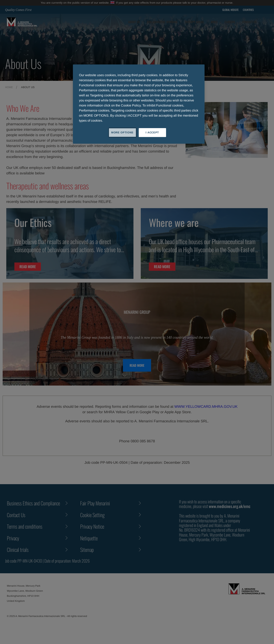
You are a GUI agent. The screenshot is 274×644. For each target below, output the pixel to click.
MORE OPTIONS (122, 132)
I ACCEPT (152, 132)
